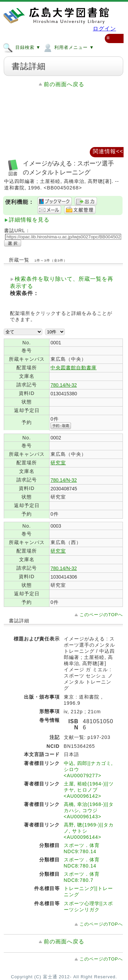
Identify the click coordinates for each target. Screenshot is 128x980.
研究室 (58, 463)
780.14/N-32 (64, 385)
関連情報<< (108, 151)
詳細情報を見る (29, 220)
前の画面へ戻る (64, 84)
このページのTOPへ (101, 615)
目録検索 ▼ (22, 47)
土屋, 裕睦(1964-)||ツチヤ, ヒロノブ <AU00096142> (89, 790)
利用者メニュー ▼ (68, 47)
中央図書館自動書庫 (74, 368)
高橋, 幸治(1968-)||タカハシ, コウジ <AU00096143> (89, 810)
